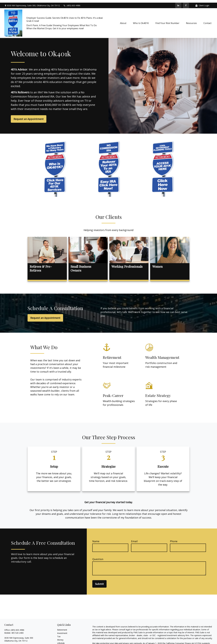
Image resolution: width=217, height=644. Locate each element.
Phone (174, 539)
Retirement (62, 627)
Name (96, 539)
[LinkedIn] (178, 3)
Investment (62, 630)
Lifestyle (61, 640)
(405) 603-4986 (72, 3)
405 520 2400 (17, 630)
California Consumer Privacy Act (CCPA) (184, 641)
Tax (59, 634)
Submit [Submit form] (99, 581)
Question (98, 556)
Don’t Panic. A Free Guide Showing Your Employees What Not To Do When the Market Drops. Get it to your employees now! (62, 24)
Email (134, 539)
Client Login (202, 3)
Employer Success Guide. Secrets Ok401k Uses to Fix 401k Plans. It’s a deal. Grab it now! (65, 17)
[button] (123, 20)
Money (60, 637)
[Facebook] (186, 3)
